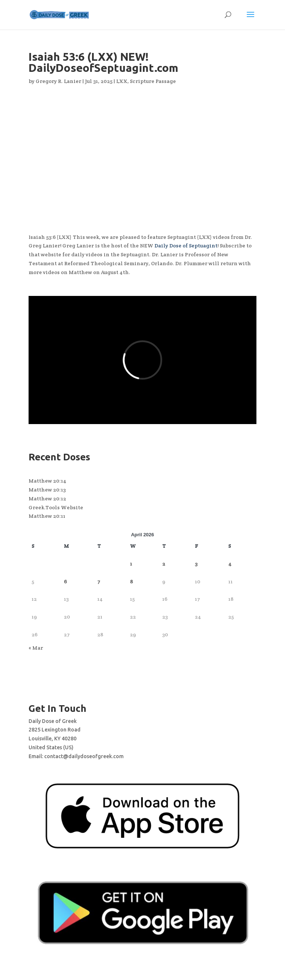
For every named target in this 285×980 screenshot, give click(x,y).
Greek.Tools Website (56, 507)
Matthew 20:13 (47, 490)
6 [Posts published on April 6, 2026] (65, 581)
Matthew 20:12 (47, 499)
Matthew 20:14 (47, 481)
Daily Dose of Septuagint (186, 246)
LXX (122, 81)
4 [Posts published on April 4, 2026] (230, 564)
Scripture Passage (153, 81)
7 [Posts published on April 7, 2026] (99, 581)
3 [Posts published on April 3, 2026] (196, 564)
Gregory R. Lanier (58, 81)
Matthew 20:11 (47, 516)
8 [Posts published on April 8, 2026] (131, 581)
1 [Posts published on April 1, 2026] (131, 564)
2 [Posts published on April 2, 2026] (164, 564)
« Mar (36, 648)
